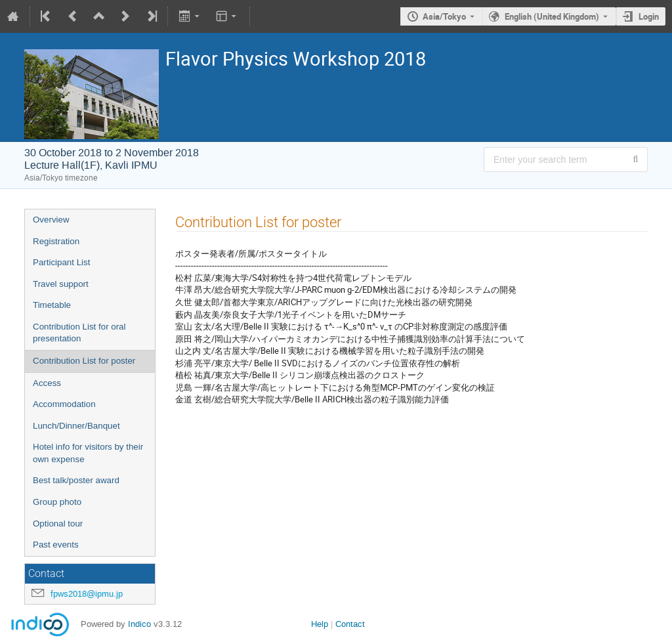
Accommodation (64, 404)
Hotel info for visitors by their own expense (88, 453)
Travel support (61, 284)
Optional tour (58, 524)
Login (649, 16)
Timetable (52, 305)
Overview (51, 220)
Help (320, 624)
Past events (56, 545)
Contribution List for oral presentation (79, 333)
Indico (139, 624)
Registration (56, 241)
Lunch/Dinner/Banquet (76, 426)
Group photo (57, 502)
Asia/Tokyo (444, 16)
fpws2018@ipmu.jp (87, 594)
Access (47, 383)
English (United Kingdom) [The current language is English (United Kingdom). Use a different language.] (552, 16)
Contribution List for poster (84, 361)
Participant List (61, 262)
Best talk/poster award (76, 480)
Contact (350, 624)
